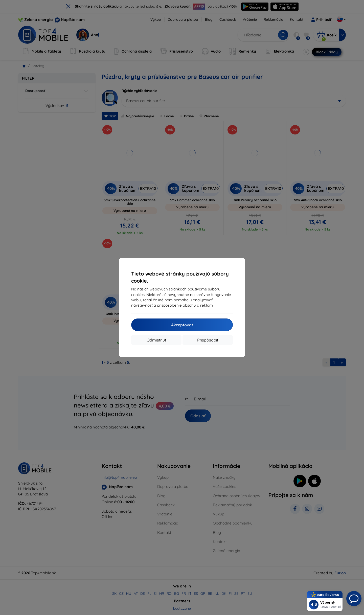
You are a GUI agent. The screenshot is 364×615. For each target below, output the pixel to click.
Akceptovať (182, 325)
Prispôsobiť (208, 340)
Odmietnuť (156, 340)
